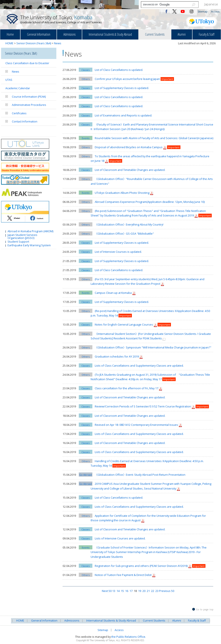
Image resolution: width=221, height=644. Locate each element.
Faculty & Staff (207, 34)
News (58, 43)
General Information (39, 34)
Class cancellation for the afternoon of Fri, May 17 (127, 388)
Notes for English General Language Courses (124, 324)
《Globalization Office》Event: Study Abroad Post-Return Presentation (140, 475)
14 (118, 591)
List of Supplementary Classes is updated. (122, 88)
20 (144, 591)
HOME (9, 43)
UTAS (9, 80)
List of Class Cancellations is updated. (119, 70)
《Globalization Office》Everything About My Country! (129, 224)
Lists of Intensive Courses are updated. (120, 538)
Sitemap (203, 12)
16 (127, 591)
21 (148, 591)
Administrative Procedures (29, 105)
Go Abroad (85, 475)
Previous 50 (167, 591)
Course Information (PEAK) (29, 97)
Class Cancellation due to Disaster (27, 63)
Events (86, 138)
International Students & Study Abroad (110, 34)
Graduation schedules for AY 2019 (117, 356)
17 (131, 591)
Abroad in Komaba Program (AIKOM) (30, 231)
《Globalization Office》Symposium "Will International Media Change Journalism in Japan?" (153, 347)
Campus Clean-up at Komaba (113, 293)
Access (215, 12)
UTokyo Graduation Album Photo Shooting (122, 193)
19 (140, 591)
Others (86, 79)
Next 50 (107, 591)
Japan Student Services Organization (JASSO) (22, 236)
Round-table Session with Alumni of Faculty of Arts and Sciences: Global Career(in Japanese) (154, 138)
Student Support (18, 241)
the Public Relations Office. (129, 637)
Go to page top (205, 609)
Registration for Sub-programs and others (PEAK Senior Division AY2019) (141, 566)
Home (10, 34)
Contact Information (25, 121)
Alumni (182, 34)
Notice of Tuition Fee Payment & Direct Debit (123, 575)
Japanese (211, 4)
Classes (85, 70)
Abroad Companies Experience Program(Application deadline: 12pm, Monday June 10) (150, 202)
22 (153, 591)
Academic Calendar (18, 88)
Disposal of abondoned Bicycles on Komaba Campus (129, 147)
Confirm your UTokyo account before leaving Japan (127, 79)
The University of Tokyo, (61, 19)
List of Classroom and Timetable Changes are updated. (130, 170)
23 (157, 591)
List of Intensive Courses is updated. (118, 252)
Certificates (19, 113)
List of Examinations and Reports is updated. (123, 115)
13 (114, 591)
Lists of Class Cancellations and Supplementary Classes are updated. (139, 366)
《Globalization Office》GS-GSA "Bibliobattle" (126, 234)
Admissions (69, 34)
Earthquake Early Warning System (29, 245)
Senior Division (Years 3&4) (34, 43)
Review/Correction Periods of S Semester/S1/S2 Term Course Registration (143, 406)
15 (122, 591)
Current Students (155, 34)
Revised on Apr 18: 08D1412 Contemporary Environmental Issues (136, 425)
